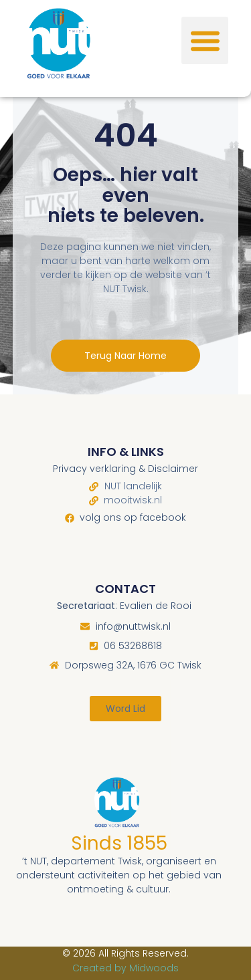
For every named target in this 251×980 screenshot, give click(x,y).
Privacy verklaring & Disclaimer (125, 469)
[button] (205, 40)
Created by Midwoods (125, 968)
